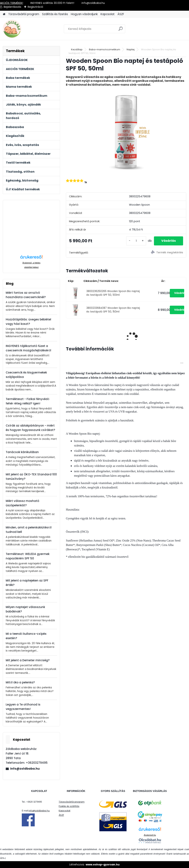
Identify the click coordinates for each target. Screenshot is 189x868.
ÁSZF (121, 14)
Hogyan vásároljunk (84, 14)
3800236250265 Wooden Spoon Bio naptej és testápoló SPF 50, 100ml (113, 293)
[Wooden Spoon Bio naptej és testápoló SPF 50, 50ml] (126, 132)
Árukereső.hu (150, 835)
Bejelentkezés (12, 7)
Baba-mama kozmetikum (105, 49)
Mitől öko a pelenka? (20, 682)
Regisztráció (35, 7)
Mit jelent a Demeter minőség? (28, 660)
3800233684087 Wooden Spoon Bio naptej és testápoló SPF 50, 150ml (113, 310)
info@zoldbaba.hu (25, 769)
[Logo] (28, 29)
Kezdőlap (77, 49)
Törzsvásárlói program (24, 14)
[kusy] (136, 241)
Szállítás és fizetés (55, 14)
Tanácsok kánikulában (22, 452)
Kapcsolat (108, 14)
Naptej (131, 49)
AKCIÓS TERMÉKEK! (12, 3)
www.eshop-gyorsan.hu (103, 864)
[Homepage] (4, 14)
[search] (121, 30)
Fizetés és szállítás (69, 806)
